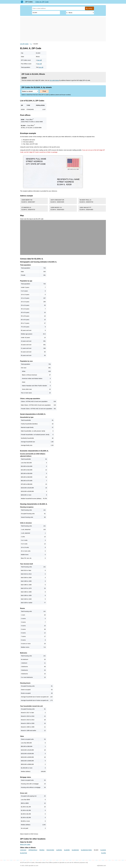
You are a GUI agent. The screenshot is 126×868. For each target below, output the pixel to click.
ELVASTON (24, 853)
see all (39, 60)
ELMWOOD (75, 850)
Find (44, 91)
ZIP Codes (29, 2)
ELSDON (103, 850)
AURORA (59, 850)
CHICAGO (23, 850)
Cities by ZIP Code (42, 2)
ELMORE (67, 850)
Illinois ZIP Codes (25, 844)
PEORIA (42, 850)
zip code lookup (54, 80)
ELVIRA (104, 853)
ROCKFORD (50, 850)
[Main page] (22, 2)
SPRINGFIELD (33, 850)
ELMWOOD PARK (86, 850)
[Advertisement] (63, 29)
